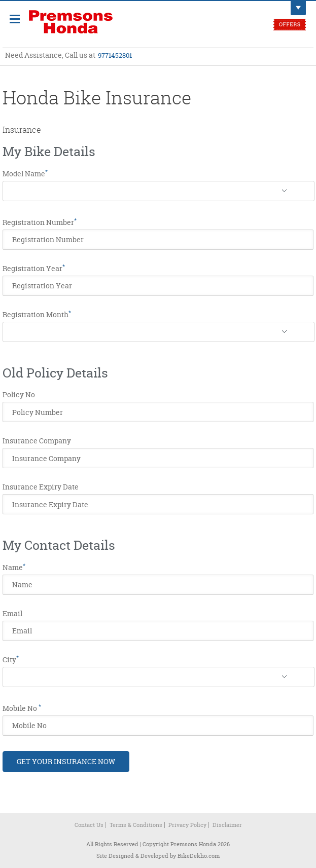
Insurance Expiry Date (41, 487)
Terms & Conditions (136, 825)
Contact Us (89, 825)
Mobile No (22, 708)
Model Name (25, 174)
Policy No (19, 395)
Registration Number (40, 222)
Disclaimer (227, 825)
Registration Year (34, 269)
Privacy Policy (187, 825)
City (11, 660)
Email (12, 614)
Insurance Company (37, 441)
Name (14, 568)
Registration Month (37, 315)
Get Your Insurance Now (66, 761)
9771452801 (115, 55)
